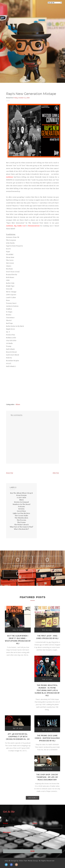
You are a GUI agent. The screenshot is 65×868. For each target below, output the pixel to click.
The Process (21, 520)
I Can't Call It (21, 498)
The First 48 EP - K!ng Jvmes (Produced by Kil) (47, 637)
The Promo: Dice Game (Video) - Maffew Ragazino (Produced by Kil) (47, 738)
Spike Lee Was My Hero (21, 513)
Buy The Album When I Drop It (21, 493)
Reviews (21, 509)
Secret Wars (21, 511)
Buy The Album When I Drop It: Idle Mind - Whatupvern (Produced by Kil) (18, 640)
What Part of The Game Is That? (21, 527)
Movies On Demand (21, 502)
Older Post (56, 473)
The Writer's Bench (21, 525)
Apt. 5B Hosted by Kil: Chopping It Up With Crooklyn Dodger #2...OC (18, 737)
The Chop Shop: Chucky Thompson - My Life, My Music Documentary (47, 777)
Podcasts (21, 507)
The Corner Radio (21, 516)
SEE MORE (32, 798)
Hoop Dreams (21, 495)
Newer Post (10, 473)
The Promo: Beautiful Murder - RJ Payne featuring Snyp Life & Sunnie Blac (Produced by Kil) (47, 690)
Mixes (18, 404)
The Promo (21, 522)
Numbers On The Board (21, 504)
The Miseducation (21, 518)
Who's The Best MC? (21, 529)
